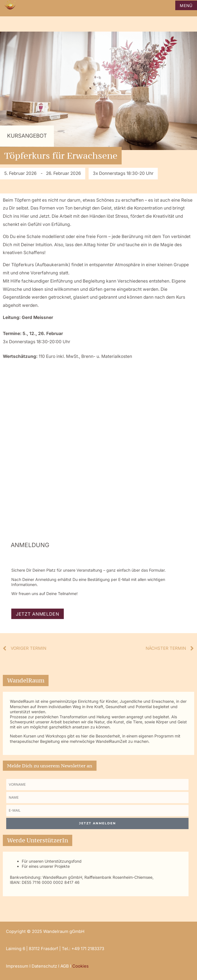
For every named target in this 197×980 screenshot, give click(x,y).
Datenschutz (44, 966)
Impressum (17, 966)
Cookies (80, 966)
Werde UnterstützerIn (38, 840)
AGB (65, 966)
